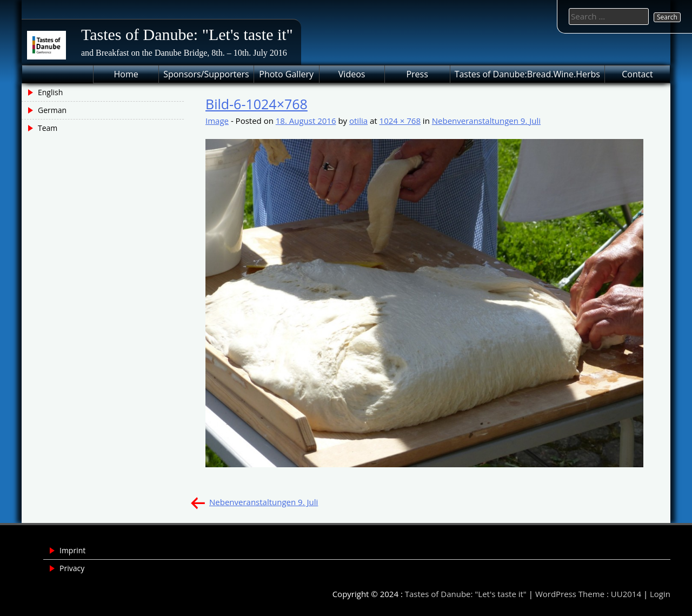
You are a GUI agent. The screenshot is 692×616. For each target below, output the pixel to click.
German (52, 110)
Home (126, 74)
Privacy (72, 568)
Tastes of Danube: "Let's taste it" (187, 34)
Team (48, 128)
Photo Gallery (286, 74)
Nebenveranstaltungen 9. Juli (486, 121)
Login (660, 594)
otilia (358, 121)
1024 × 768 (400, 121)
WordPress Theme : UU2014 (588, 594)
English (50, 92)
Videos (352, 74)
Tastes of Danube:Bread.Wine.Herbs (527, 74)
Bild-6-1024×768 (257, 104)
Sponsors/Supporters (206, 74)
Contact (637, 74)
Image (217, 121)
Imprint (72, 550)
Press (417, 74)
